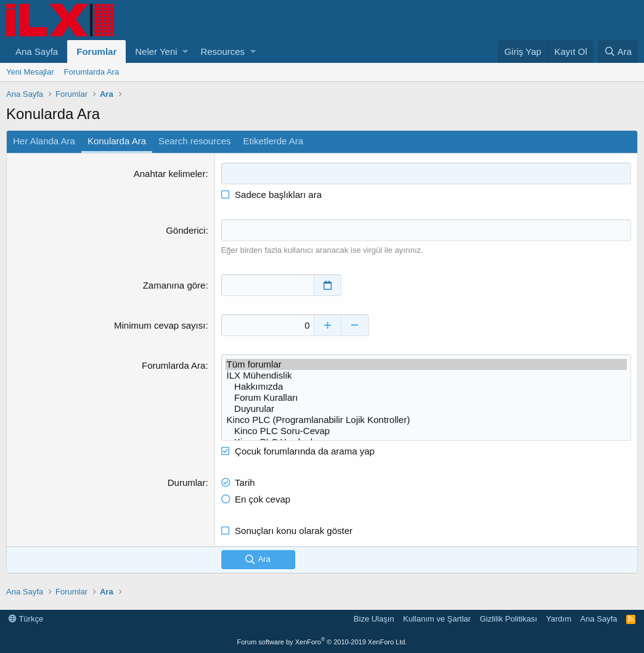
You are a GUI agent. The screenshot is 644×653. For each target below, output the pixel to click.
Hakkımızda (426, 387)
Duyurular (426, 409)
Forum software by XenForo (322, 642)
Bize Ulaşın (374, 619)
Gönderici (185, 230)
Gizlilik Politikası (508, 619)
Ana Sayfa (37, 51)
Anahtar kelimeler (170, 174)
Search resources (195, 141)
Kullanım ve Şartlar (437, 619)
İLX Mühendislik (426, 376)
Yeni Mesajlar (30, 72)
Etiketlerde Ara (274, 141)
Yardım (559, 619)
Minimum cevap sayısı (160, 325)
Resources (222, 51)
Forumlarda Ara (92, 72)
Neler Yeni (156, 51)
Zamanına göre (174, 285)
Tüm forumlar (426, 364)
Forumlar (96, 51)
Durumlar (187, 483)
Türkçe (26, 619)
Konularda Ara (117, 141)
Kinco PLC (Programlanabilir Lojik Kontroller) (426, 420)
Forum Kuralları (426, 398)
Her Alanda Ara (44, 141)
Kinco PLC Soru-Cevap (426, 431)
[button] (185, 51)
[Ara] (618, 51)
